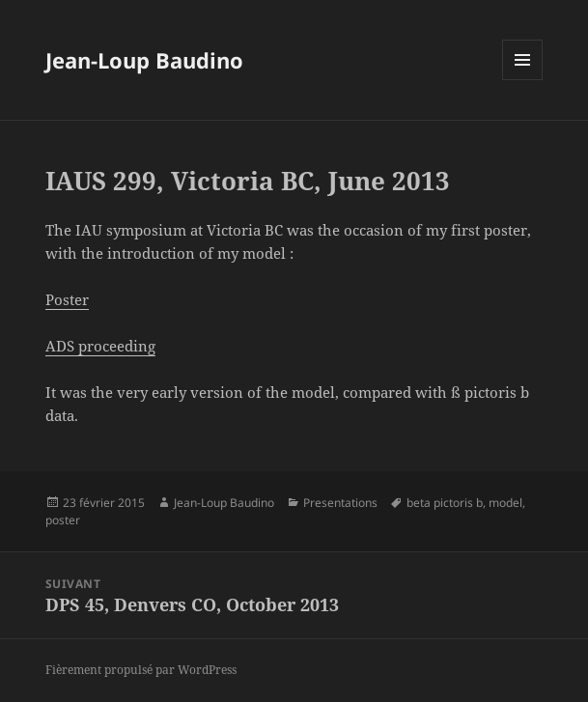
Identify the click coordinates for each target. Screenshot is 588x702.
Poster (67, 299)
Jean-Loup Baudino (144, 60)
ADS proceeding (100, 346)
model (505, 503)
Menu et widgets (523, 80)
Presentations (340, 503)
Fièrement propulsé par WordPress (141, 670)
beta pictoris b (445, 503)
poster (63, 520)
